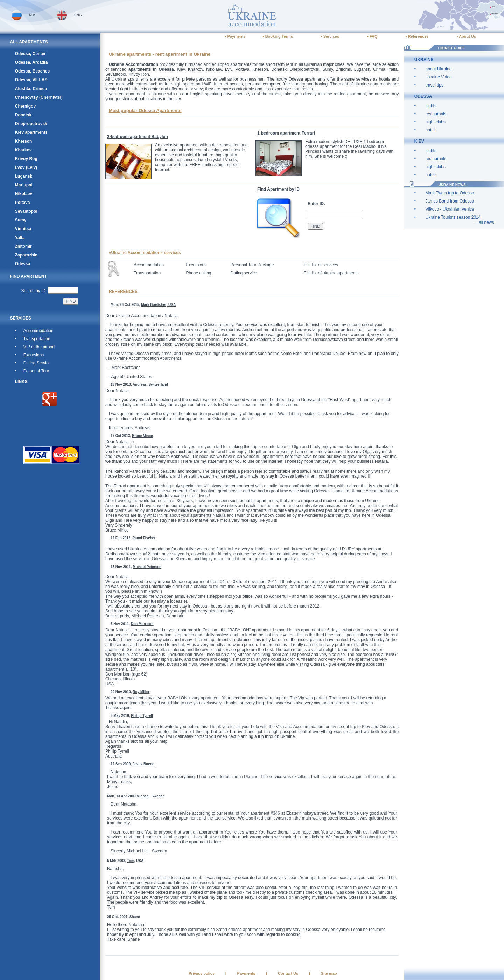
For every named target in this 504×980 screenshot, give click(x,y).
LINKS (21, 382)
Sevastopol (26, 211)
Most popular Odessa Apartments (145, 111)
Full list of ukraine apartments (331, 273)
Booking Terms (279, 36)
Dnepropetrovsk (31, 124)
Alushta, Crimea (31, 89)
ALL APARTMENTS (29, 42)
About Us (467, 36)
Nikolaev (24, 194)
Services (331, 36)
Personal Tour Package (252, 265)
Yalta (20, 238)
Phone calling (198, 273)
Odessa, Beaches (32, 71)
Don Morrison (142, 624)
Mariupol (24, 185)
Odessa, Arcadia (31, 62)
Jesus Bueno (143, 764)
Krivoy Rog (26, 159)
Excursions (34, 355)
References (418, 36)
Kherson (24, 141)
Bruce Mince (142, 436)
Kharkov (23, 150)
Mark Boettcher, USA (158, 305)
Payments (237, 36)
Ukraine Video (439, 77)
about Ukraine (439, 69)
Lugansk (24, 176)
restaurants (436, 114)
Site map (329, 973)
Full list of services (321, 265)
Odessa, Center (30, 54)
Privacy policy (202, 973)
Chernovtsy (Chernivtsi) (39, 97)
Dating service (244, 273)
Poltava (23, 203)
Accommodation (38, 331)
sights (431, 106)
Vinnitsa (23, 229)
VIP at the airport (39, 347)
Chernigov (25, 106)
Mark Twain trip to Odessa (450, 193)
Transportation (37, 339)
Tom (131, 861)
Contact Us (288, 973)
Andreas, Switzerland (150, 385)
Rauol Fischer (144, 538)
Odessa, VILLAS (31, 80)
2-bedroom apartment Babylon (138, 137)
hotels (431, 130)
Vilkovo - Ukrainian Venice (450, 209)
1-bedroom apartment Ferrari (286, 133)
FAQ (374, 36)
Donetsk (23, 115)
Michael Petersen (147, 567)
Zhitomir (23, 246)
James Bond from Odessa (450, 201)
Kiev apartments (31, 132)
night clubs (436, 122)
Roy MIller (141, 692)
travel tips (435, 85)
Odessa (23, 264)
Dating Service (37, 363)
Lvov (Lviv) (26, 167)
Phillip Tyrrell (142, 716)
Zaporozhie (26, 255)
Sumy (21, 220)
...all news (485, 222)
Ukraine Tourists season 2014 (453, 217)
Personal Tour (36, 371)
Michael (143, 796)
